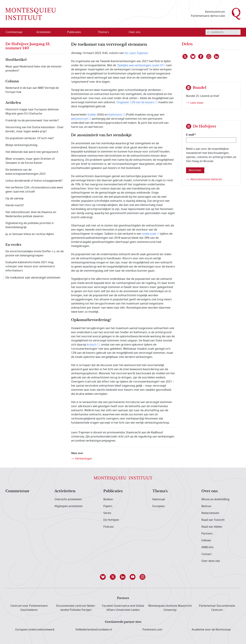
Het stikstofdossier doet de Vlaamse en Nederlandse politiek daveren (31, 214)
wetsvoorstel (79, 119)
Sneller (92, 115)
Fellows (206, 540)
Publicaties (113, 491)
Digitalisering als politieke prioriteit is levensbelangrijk (30, 225)
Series (107, 513)
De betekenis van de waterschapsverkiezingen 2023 (25, 172)
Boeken (108, 499)
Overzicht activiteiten (68, 499)
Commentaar (17, 491)
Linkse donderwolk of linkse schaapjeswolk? (34, 181)
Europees (159, 506)
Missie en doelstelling (215, 499)
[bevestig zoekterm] (208, 32)
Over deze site (211, 561)
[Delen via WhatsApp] (209, 56)
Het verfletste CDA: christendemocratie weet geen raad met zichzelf (34, 190)
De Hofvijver (111, 520)
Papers (108, 506)
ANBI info (207, 547)
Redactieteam (210, 513)
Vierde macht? (15, 205)
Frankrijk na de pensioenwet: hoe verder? (32, 120)
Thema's (160, 491)
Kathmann (115, 115)
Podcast (109, 527)
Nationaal (159, 499)
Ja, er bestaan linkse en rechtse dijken (30, 234)
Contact (206, 554)
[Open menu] (60, 32)
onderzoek (149, 234)
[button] (103, 577)
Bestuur (207, 506)
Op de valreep (15, 199)
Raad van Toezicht (213, 520)
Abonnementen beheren (206, 179)
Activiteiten (65, 491)
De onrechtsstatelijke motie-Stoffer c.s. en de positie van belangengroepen (35, 253)
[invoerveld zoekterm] (223, 32)
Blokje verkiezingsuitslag (21, 145)
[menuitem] (16, 32)
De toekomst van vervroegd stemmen (33, 278)
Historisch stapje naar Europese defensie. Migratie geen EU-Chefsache (32, 112)
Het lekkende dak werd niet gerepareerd (32, 152)
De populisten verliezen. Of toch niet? (30, 138)
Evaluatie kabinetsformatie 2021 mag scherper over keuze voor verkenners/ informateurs (30, 266)
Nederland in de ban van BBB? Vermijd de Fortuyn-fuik (32, 90)
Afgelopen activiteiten (69, 506)
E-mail (190, 135)
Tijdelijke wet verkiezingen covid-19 (140, 65)
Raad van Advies (212, 527)
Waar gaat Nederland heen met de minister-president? (34, 69)
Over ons (210, 491)
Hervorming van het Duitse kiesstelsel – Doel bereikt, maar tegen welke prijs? (34, 129)
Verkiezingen (84, 459)
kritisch (92, 345)
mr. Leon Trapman (136, 53)
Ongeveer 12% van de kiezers (135, 102)
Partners (207, 534)
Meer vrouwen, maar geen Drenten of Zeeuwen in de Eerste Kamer (30, 161)
